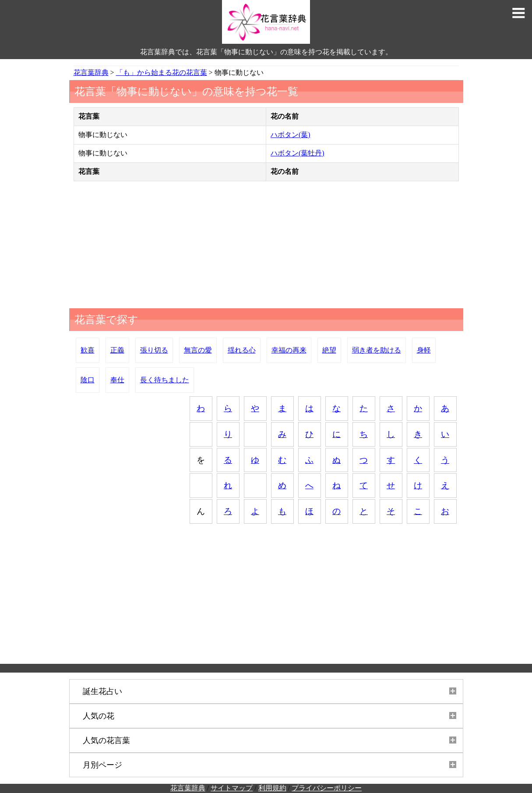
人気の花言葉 (106, 740)
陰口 (88, 380)
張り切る (154, 350)
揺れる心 (242, 350)
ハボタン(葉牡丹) (298, 153)
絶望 (329, 350)
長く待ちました (165, 380)
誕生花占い (102, 691)
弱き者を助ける (377, 350)
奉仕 (117, 380)
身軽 (424, 350)
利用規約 (272, 788)
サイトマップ (232, 788)
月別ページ (102, 765)
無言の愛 (198, 350)
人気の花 (99, 716)
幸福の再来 (289, 350)
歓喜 (88, 350)
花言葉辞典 (188, 788)
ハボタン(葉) (291, 135)
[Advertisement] (266, 247)
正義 (117, 350)
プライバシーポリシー (327, 788)
